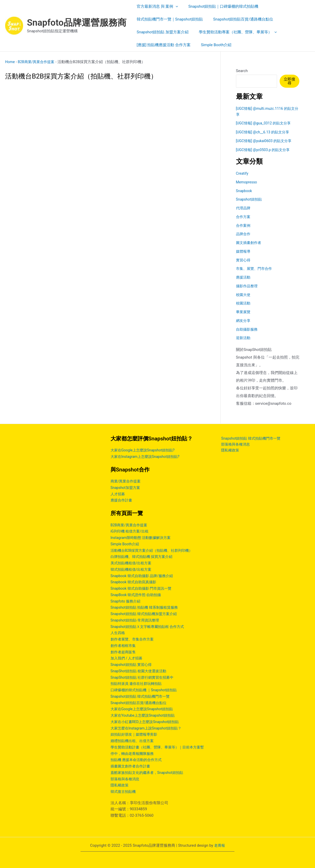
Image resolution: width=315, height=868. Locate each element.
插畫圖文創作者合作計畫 (132, 766)
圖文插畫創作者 (249, 243)
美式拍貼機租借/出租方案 (132, 563)
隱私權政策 (120, 785)
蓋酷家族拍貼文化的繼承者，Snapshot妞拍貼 (149, 773)
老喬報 (219, 845)
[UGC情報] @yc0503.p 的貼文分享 (265, 150)
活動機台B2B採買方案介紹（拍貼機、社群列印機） (154, 550)
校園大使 (244, 295)
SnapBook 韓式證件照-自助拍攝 (138, 595)
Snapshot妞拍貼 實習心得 (133, 665)
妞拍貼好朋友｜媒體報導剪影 (136, 734)
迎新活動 (244, 338)
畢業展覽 (244, 312)
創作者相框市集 (124, 646)
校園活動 (244, 303)
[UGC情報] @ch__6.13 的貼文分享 (264, 132)
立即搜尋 (290, 81)
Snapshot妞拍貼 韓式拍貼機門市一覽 (142, 696)
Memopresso (247, 182)
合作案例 (244, 225)
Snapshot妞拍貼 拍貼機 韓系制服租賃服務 (147, 607)
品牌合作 (244, 234)
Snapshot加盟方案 (126, 488)
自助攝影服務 (248, 329)
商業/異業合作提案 (127, 481)
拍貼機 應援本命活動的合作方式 (138, 760)
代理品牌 (244, 208)
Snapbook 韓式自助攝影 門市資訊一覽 (143, 588)
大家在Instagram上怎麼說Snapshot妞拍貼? (147, 457)
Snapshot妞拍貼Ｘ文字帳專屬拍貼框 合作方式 (150, 627)
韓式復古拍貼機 (124, 792)
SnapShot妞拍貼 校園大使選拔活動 (140, 671)
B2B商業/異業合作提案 (38, 62)
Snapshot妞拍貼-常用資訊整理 (136, 620)
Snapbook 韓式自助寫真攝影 (135, 582)
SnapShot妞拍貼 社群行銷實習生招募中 (144, 677)
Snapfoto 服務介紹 (127, 601)
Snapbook (245, 191)
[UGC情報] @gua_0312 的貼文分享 (265, 123)
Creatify (243, 173)
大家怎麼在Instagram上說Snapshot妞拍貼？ (149, 728)
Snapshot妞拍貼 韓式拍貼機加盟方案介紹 (146, 614)
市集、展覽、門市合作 (255, 269)
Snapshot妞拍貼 (250, 199)
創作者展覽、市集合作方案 (134, 639)
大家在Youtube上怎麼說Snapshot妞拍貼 (145, 715)
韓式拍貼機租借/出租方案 (132, 569)
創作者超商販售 (124, 652)
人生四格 (118, 633)
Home (10, 62)
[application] (174, 6)
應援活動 (244, 277)
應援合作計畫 (122, 500)
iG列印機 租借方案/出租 (131, 531)
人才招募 (118, 494)
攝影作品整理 (248, 286)
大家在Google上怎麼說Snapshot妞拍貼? (145, 450)
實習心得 (244, 260)
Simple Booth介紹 (126, 544)
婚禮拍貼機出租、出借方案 (134, 741)
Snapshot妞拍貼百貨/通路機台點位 (141, 703)
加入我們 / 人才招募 (128, 658)
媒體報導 (244, 251)
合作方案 (244, 217)
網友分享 (244, 321)
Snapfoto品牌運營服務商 (77, 23)
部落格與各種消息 (126, 779)
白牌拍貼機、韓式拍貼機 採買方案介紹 (144, 557)
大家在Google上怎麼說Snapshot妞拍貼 (144, 709)
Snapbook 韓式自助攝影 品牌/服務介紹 (144, 576)
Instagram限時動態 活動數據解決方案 (143, 538)
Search (242, 71)
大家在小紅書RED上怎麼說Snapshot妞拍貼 (147, 722)
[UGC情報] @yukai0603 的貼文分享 (266, 141)
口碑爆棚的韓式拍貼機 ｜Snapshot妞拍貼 (146, 690)
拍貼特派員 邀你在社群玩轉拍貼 (138, 684)
